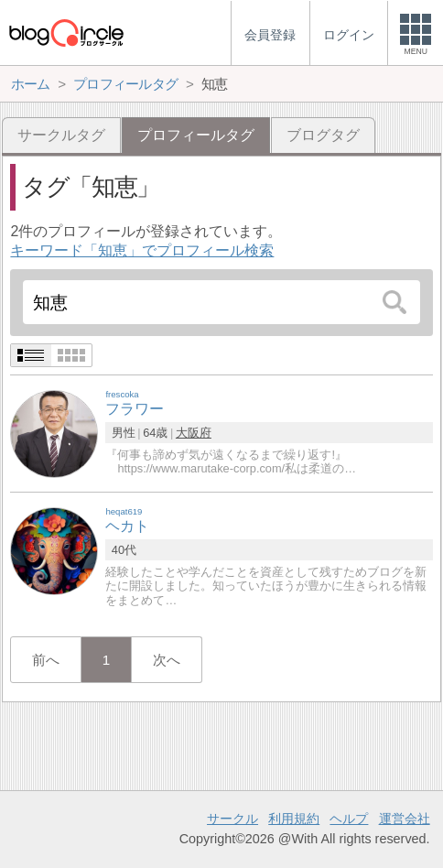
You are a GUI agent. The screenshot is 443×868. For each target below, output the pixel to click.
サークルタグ (61, 135)
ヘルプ (349, 819)
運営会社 (405, 819)
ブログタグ (323, 135)
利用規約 (294, 819)
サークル (232, 819)
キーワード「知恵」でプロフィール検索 (142, 250)
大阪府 (194, 433)
